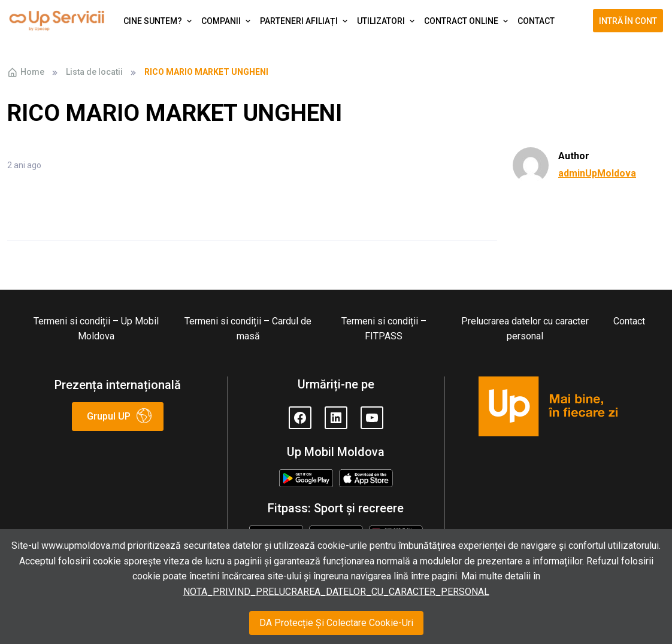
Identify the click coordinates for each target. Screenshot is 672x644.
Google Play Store (306, 479)
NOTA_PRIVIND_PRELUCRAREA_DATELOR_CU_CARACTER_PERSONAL (336, 592)
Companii (221, 21)
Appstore (366, 477)
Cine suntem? (153, 21)
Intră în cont (628, 21)
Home (26, 72)
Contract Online (461, 21)
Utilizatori (381, 21)
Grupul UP (109, 416)
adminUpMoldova (597, 173)
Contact (536, 21)
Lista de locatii (94, 72)
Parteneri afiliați (299, 21)
